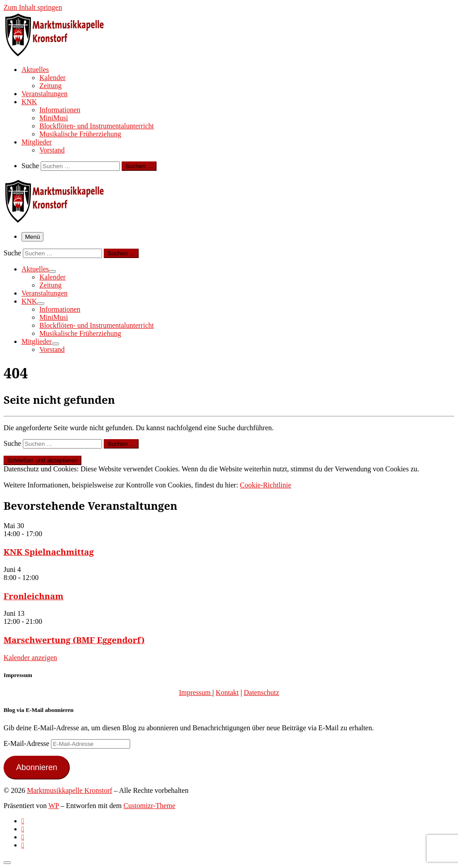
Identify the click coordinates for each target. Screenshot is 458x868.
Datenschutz (261, 692)
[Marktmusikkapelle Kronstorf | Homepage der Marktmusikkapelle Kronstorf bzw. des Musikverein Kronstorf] (59, 54)
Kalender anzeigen (30, 658)
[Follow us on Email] (23, 845)
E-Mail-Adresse (27, 743)
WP (53, 806)
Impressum (196, 692)
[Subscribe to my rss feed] (23, 821)
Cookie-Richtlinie (265, 485)
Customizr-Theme (149, 806)
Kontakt (227, 692)
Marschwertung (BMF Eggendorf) (74, 640)
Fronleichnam (34, 596)
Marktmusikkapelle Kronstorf (70, 790)
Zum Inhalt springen (33, 7)
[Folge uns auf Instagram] (23, 837)
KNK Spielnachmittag (49, 552)
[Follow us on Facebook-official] (23, 829)
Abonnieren (37, 767)
